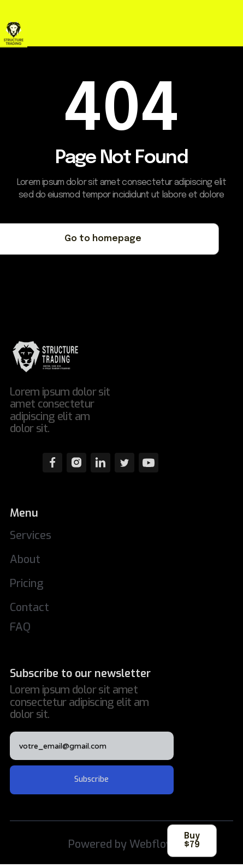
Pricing (27, 583)
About (25, 559)
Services (31, 535)
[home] (25, 34)
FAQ (20, 627)
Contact (29, 607)
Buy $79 (192, 840)
